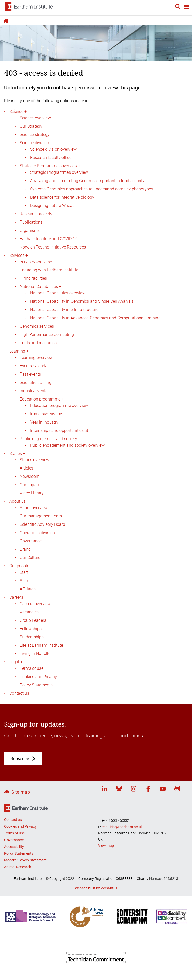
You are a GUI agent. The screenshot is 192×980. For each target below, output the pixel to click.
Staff (24, 572)
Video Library (32, 493)
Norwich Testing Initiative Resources (53, 247)
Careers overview (35, 604)
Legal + (16, 662)
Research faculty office (51, 158)
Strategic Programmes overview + (50, 166)
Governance (31, 541)
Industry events (34, 391)
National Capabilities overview (58, 293)
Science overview (35, 118)
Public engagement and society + (50, 439)
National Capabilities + (40, 287)
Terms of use (32, 668)
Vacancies (29, 612)
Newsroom (30, 476)
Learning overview (36, 358)
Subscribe (20, 759)
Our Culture (30, 558)
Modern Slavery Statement (25, 860)
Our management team (41, 516)
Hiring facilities (33, 278)
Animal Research (18, 867)
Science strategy (35, 134)
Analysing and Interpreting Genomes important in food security (87, 181)
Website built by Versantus (96, 888)
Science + (18, 111)
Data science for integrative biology (62, 197)
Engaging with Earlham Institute (49, 270)
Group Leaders (33, 620)
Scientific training (36, 382)
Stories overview (35, 460)
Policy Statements (36, 685)
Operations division (37, 533)
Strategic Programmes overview (59, 172)
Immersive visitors (47, 414)
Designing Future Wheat (52, 206)
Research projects (36, 214)
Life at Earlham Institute (41, 645)
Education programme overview (59, 406)
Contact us (19, 693)
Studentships (32, 637)
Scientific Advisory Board (42, 524)
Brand (25, 549)
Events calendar (34, 366)
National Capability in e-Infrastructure (64, 310)
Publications (31, 222)
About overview (34, 508)
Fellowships (31, 629)
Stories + (17, 454)
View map (106, 846)
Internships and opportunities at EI (61, 430)
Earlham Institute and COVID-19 (49, 239)
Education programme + (42, 399)
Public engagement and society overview (67, 445)
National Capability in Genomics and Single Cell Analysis (82, 301)
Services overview (36, 262)
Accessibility (14, 847)
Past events (30, 374)
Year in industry (44, 422)
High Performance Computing (47, 334)
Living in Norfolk (35, 654)
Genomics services (37, 326)
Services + (19, 255)
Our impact (30, 485)
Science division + (36, 143)
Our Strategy (31, 126)
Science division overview (53, 149)
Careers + (18, 597)
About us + (19, 501)
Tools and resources (38, 343)
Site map (21, 792)
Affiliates (28, 589)
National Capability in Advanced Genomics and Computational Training (95, 318)
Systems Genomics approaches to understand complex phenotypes (92, 189)
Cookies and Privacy (38, 677)
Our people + (21, 566)
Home (5, 21)
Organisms (30, 230)
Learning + (19, 351)
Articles (26, 468)
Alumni (26, 581)
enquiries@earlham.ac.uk (122, 827)
